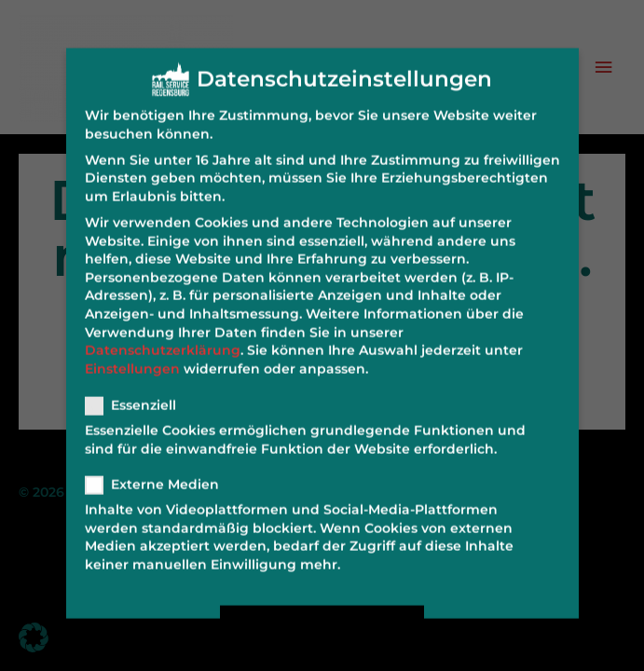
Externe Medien (158, 473)
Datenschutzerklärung (163, 338)
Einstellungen (132, 357)
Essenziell (137, 394)
